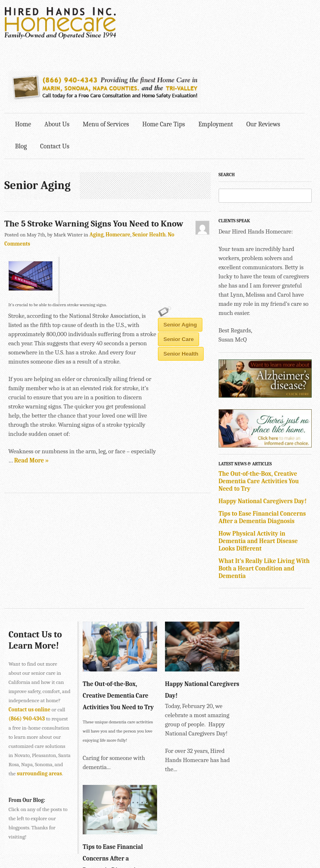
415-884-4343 (152, 817)
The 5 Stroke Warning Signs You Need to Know (94, 165)
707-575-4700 (175, 835)
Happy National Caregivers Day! (268, 442)
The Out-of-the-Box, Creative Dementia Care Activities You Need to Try (264, 422)
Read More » (87, 355)
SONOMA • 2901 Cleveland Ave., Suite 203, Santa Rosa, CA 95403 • (82, 835)
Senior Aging (45, 375)
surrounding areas (31, 723)
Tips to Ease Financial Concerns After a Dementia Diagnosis (268, 458)
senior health (133, 375)
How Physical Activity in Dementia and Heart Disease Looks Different (264, 482)
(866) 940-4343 (42, 659)
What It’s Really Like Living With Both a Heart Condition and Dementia (270, 509)
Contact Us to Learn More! (36, 580)
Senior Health (149, 176)
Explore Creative (295, 847)
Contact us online (46, 650)
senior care (89, 375)
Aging (97, 176)
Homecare (118, 176)
